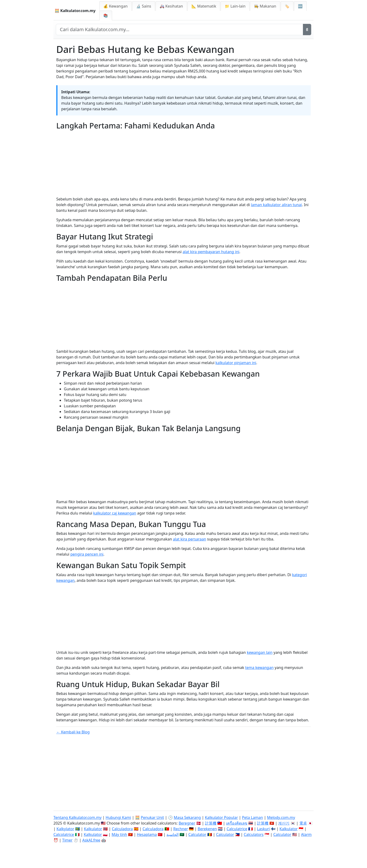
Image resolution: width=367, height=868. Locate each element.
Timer (67, 840)
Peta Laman (252, 817)
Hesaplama (147, 834)
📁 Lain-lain (235, 6)
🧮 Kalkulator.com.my (75, 11)
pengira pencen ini (87, 554)
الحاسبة (173, 834)
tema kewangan (259, 668)
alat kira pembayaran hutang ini (211, 252)
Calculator (197, 834)
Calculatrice (237, 829)
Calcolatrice (64, 834)
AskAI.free (91, 840)
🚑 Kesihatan (171, 6)
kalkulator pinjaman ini (236, 363)
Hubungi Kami (118, 817)
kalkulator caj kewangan (115, 513)
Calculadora (122, 829)
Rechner (181, 829)
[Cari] (307, 30)
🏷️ (287, 6)
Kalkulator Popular (221, 817)
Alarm (306, 834)
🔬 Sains (144, 6)
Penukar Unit (152, 817)
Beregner (187, 823)
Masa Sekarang (187, 817)
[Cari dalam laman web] (179, 30)
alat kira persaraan (189, 539)
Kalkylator (65, 829)
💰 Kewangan (116, 6)
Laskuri (263, 829)
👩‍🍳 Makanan (265, 6)
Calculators (254, 834)
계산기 (284, 823)
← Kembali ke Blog (73, 732)
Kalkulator (93, 829)
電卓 (303, 823)
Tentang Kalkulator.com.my (77, 817)
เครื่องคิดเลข (237, 823)
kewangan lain (260, 652)
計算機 (211, 823)
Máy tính (119, 834)
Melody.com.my (281, 817)
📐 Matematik (204, 6)
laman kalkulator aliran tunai (276, 205)
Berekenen (207, 829)
